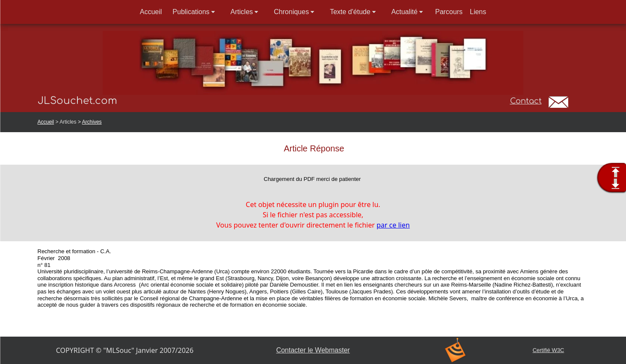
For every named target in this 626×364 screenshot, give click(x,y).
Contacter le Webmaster (313, 350)
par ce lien (393, 225)
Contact (526, 101)
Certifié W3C (549, 350)
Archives (92, 122)
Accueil (46, 122)
